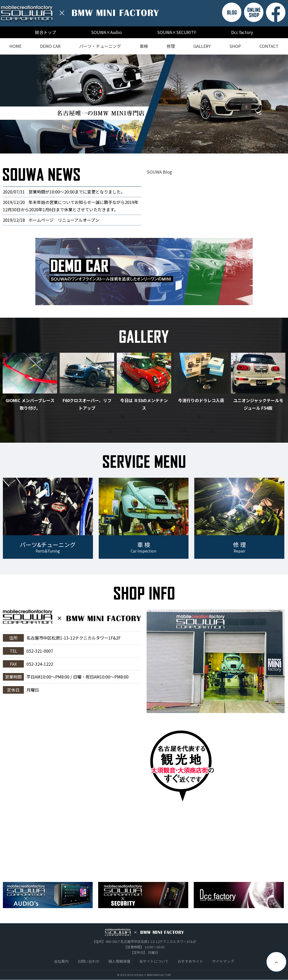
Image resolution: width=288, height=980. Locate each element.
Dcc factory (242, 32)
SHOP (235, 46)
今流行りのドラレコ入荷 (201, 400)
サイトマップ (223, 961)
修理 (171, 46)
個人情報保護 (119, 961)
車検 (144, 46)
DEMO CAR (50, 46)
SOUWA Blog (159, 172)
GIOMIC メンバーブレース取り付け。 (30, 404)
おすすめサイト (190, 961)
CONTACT (269, 46)
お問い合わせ (88, 961)
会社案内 (61, 961)
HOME (15, 46)
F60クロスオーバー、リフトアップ (87, 404)
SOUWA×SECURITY (177, 32)
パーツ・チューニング (100, 46)
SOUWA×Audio (106, 32)
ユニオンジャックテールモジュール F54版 (258, 404)
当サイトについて (154, 961)
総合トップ (46, 32)
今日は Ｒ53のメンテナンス (144, 404)
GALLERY (202, 46)
